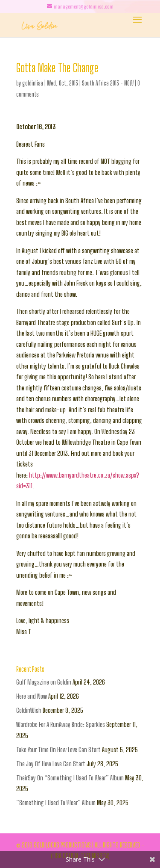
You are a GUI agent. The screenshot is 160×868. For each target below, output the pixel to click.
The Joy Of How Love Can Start (51, 764)
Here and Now (32, 696)
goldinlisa (33, 83)
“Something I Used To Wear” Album (56, 803)
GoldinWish (29, 710)
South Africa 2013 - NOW (108, 83)
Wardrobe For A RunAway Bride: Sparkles (61, 724)
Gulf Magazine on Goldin (44, 682)
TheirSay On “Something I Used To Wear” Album (70, 778)
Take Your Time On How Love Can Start (58, 750)
